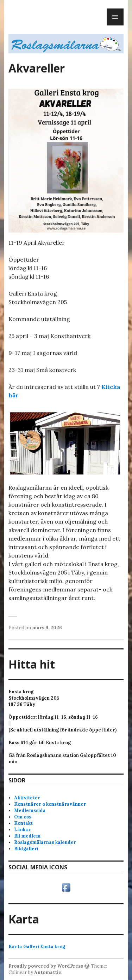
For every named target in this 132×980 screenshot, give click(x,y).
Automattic (48, 972)
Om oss (23, 817)
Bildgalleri (26, 849)
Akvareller (37, 68)
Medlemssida (30, 810)
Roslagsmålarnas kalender (45, 842)
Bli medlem (27, 836)
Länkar (22, 830)
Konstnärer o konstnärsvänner (50, 804)
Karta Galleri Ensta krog (37, 947)
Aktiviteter (27, 798)
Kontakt (23, 823)
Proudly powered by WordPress (46, 966)
